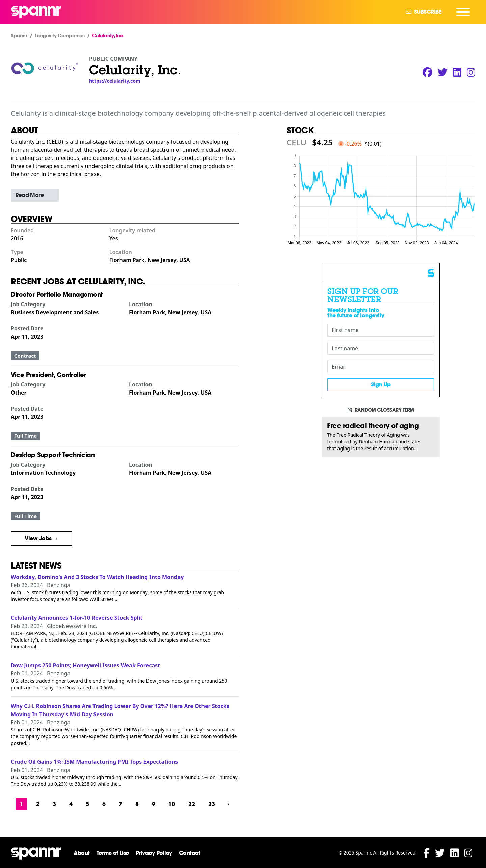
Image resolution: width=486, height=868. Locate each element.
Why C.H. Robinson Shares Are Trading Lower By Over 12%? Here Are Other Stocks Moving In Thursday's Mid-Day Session (120, 710)
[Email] (381, 367)
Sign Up (381, 385)
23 (212, 804)
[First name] (381, 330)
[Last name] (381, 348)
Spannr (19, 36)
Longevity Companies (60, 36)
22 (192, 804)
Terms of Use (113, 853)
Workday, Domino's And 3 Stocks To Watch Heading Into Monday (97, 577)
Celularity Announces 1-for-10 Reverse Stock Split (77, 618)
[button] (35, 195)
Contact (190, 853)
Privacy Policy (154, 853)
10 (172, 804)
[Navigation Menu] (463, 12)
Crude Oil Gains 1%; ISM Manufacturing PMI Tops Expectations (94, 762)
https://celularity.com (115, 81)
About (82, 853)
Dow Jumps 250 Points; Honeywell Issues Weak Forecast (85, 665)
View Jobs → (42, 538)
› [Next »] (229, 804)
